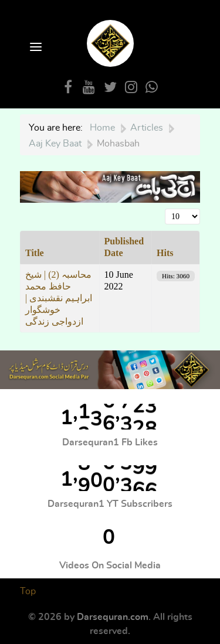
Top (28, 591)
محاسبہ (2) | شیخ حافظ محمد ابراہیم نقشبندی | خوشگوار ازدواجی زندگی (59, 298)
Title (35, 253)
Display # (165, 209)
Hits (165, 253)
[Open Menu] (35, 48)
